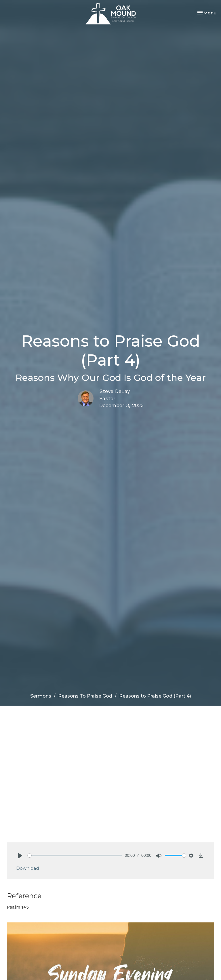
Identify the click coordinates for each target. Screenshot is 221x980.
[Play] (20, 856)
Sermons (41, 696)
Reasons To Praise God (85, 696)
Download (27, 868)
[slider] (75, 855)
